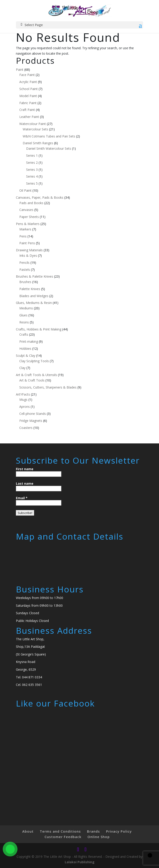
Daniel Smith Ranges (38, 143)
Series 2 (32, 163)
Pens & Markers (28, 224)
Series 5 (32, 183)
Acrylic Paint (28, 82)
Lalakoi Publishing (80, 862)
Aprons (25, 407)
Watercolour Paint (33, 124)
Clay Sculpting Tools (34, 361)
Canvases (26, 210)
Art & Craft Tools (32, 380)
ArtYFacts (23, 394)
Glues (23, 315)
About (28, 831)
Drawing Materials (29, 250)
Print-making (29, 341)
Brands (93, 831)
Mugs (23, 400)
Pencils (24, 263)
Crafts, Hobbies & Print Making (39, 329)
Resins (24, 322)
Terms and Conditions (60, 831)
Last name (25, 483)
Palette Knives (30, 289)
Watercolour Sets (35, 129)
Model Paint (28, 96)
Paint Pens (27, 243)
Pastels (25, 270)
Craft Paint (27, 110)
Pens (23, 236)
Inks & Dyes (28, 256)
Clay (22, 368)
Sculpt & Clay (26, 356)
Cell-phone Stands (33, 414)
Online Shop (99, 837)
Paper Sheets (29, 217)
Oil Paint (25, 190)
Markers (25, 229)
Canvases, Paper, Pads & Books (40, 197)
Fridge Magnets (31, 421)
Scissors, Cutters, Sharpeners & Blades (48, 387)
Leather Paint (29, 117)
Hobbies (25, 348)
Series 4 (32, 176)
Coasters (26, 428)
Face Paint (27, 75)
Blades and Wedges (34, 296)
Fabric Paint (28, 103)
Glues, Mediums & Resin (34, 303)
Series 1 (32, 155)
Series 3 (32, 170)
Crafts (24, 334)
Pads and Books (31, 203)
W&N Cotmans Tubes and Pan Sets (49, 136)
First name (25, 469)
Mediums (26, 308)
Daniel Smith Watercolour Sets (49, 148)
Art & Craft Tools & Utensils (36, 375)
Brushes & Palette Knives (35, 276)
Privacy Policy (119, 831)
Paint (20, 70)
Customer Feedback (63, 837)
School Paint (29, 89)
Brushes (25, 282)
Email (22, 498)
